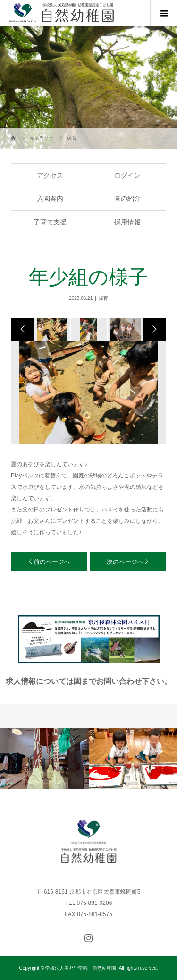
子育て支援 (50, 222)
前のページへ (52, 562)
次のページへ (125, 562)
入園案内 (50, 198)
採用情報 (127, 222)
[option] (51, 329)
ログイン (127, 175)
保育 (103, 298)
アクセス (50, 175)
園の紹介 (127, 198)
